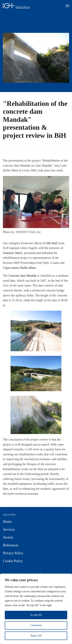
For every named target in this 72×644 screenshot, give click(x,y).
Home (7, 522)
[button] (67, 6)
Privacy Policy (13, 553)
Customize (36, 625)
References (11, 545)
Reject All (36, 636)
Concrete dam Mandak (22, 276)
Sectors (8, 537)
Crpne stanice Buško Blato (19, 268)
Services (9, 529)
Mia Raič (52, 243)
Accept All (36, 615)
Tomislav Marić (13, 253)
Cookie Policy (13, 561)
